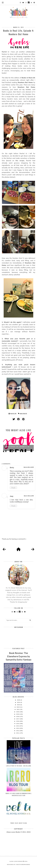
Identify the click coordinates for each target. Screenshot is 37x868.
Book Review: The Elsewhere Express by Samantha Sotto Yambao (19, 656)
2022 (18, 707)
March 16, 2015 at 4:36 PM (29, 467)
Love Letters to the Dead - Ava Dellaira (18, 766)
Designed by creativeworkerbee (19, 864)
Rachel (4, 52)
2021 (18, 709)
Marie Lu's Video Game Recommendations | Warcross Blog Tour (18, 794)
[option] (18, 442)
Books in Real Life (23, 414)
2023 (19, 705)
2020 (18, 712)
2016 (18, 721)
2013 (18, 728)
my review (26, 89)
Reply (13, 488)
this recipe (20, 161)
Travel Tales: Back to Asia (19, 823)
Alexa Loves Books (16, 861)
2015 (18, 724)
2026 (19, 700)
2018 (18, 716)
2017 (18, 719)
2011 (18, 733)
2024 (19, 702)
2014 (18, 726)
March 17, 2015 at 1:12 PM (29, 496)
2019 (18, 714)
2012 (18, 731)
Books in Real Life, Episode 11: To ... (18, 447)
